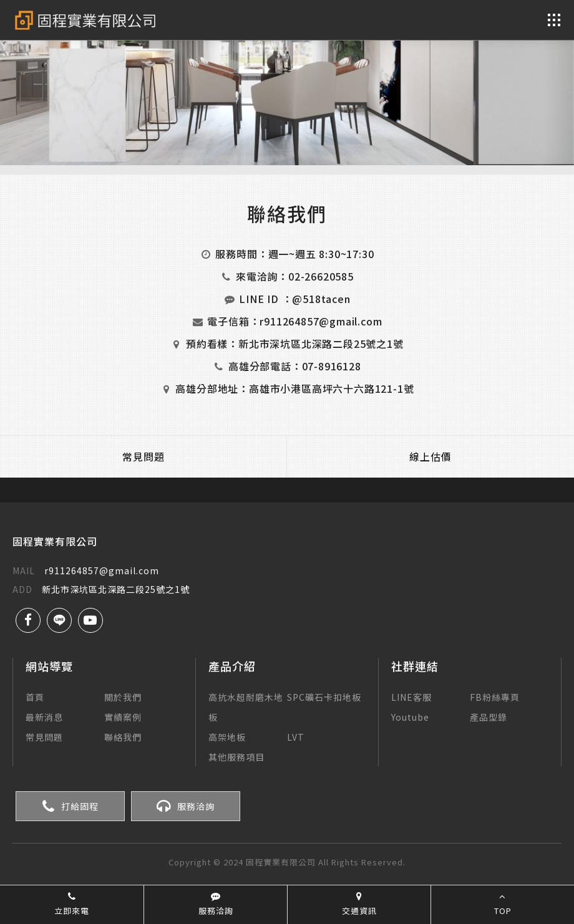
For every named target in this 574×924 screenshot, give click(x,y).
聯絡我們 (123, 737)
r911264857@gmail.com (321, 321)
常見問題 (143, 456)
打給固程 (71, 806)
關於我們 (123, 697)
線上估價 (430, 456)
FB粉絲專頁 (495, 697)
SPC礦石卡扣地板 (324, 697)
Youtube (410, 717)
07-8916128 (332, 366)
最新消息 (44, 717)
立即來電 (72, 904)
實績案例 (123, 717)
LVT (296, 737)
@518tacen (321, 299)
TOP (503, 904)
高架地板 (227, 737)
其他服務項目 (236, 757)
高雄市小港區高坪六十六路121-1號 (331, 388)
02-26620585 (321, 276)
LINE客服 (411, 697)
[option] (287, 83)
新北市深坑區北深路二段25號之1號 (321, 344)
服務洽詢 (186, 806)
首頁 (35, 697)
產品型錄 (489, 717)
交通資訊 (359, 904)
